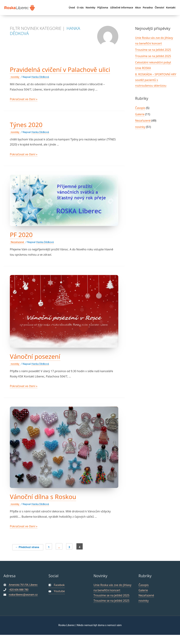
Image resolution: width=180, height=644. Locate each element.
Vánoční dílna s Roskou (47, 505)
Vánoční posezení (38, 365)
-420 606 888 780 (19, 599)
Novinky (90, 7)
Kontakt (171, 7)
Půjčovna (103, 7)
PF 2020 (23, 243)
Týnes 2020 (28, 133)
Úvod (72, 7)
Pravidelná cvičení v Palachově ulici (59, 74)
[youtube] (57, 601)
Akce (138, 7)
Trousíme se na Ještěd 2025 (153, 50)
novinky (15, 86)
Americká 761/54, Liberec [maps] (24, 594)
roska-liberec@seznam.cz (24, 604)
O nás (80, 7)
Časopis (140, 108)
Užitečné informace (122, 7)
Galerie (140, 114)
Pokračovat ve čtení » (24, 108)
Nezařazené (18, 251)
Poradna (148, 7)
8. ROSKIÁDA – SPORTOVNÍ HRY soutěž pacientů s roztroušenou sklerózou (156, 80)
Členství (159, 7)
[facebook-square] (57, 594)
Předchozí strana (29, 556)
